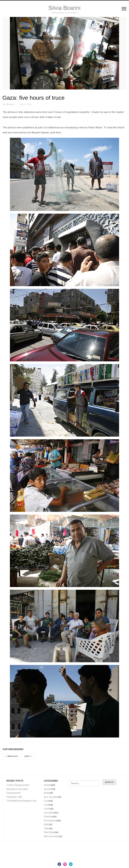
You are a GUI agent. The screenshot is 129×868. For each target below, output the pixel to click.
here (58, 133)
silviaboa (10, 104)
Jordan (47, 809)
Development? (14, 793)
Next (28, 756)
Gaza (46, 801)
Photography (50, 820)
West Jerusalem (52, 836)
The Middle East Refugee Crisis (21, 801)
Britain (47, 793)
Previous (11, 756)
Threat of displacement (18, 785)
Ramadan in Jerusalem (17, 789)
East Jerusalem (51, 797)
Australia (48, 789)
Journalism (49, 813)
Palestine (48, 816)
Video (47, 828)
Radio (47, 824)
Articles (48, 785)
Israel (47, 805)
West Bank (49, 832)
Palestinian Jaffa (14, 797)
